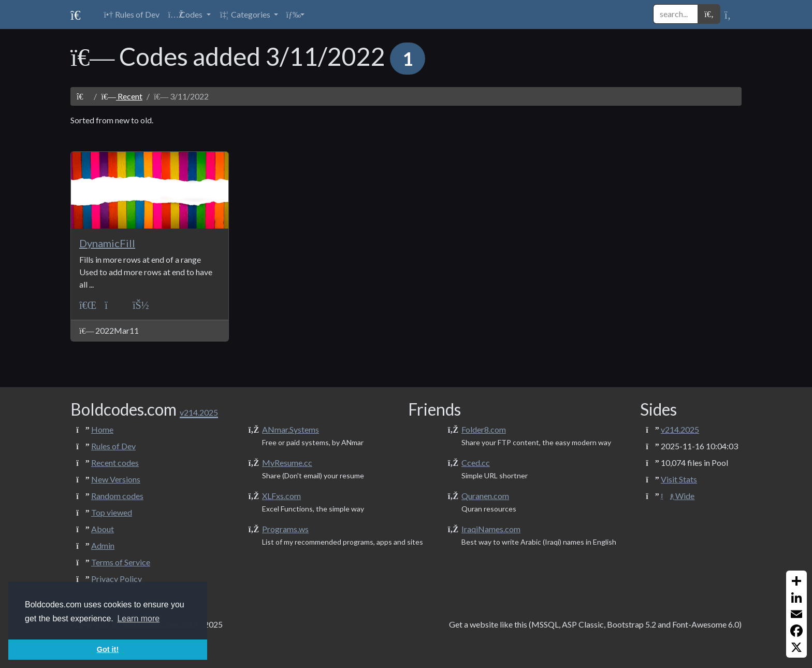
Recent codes (115, 463)
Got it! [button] (108, 649)
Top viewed (112, 512)
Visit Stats (679, 479)
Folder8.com (484, 429)
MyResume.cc (287, 463)
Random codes (117, 496)
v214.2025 (680, 429)
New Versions (116, 479)
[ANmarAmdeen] (141, 305)
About (103, 529)
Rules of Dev (113, 446)
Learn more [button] (138, 619)
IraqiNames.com (491, 529)
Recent (121, 96)
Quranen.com (485, 496)
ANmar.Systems (291, 429)
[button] (189, 15)
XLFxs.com (281, 496)
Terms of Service (121, 562)
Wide (678, 496)
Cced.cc (476, 463)
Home (102, 429)
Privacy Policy (117, 579)
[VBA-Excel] (88, 305)
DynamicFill (107, 243)
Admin (103, 545)
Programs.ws (285, 529)
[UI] (114, 305)
